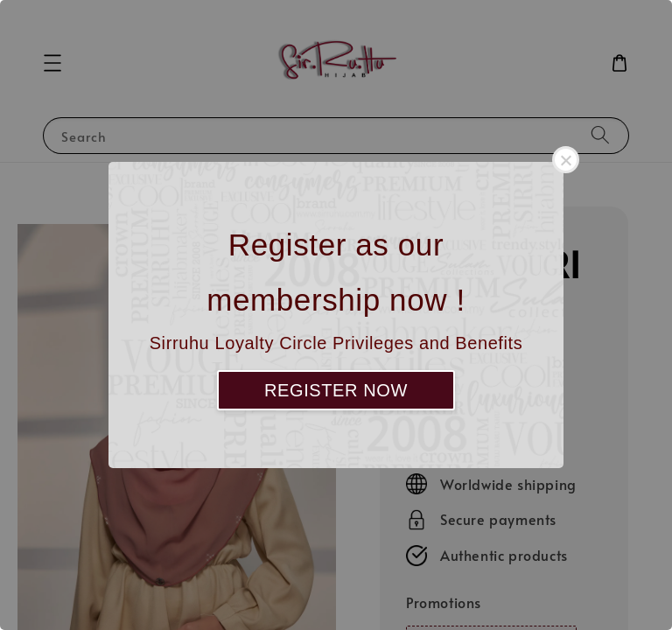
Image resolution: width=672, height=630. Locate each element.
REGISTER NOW (336, 390)
